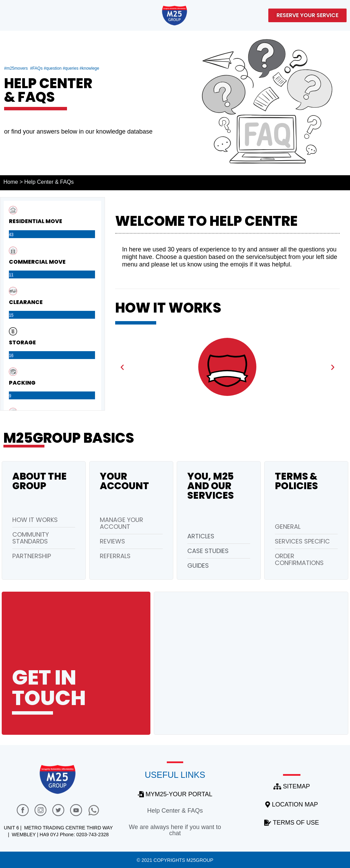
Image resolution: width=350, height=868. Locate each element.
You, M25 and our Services (211, 486)
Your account (124, 481)
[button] (122, 367)
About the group (39, 481)
